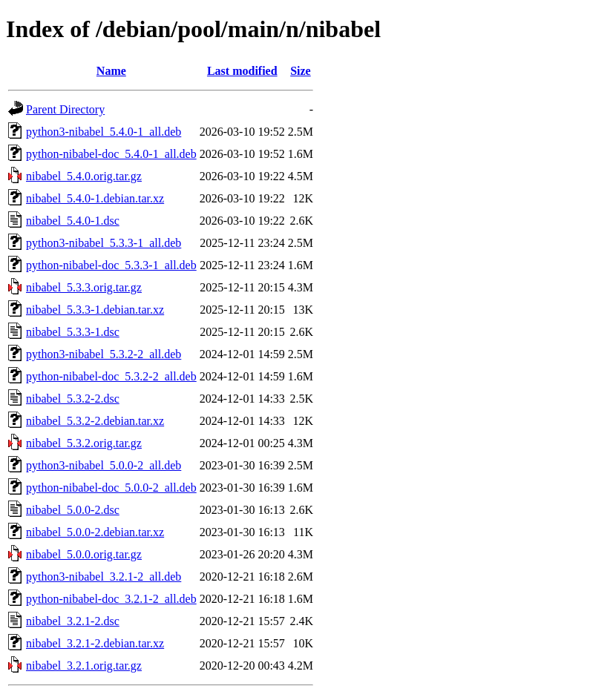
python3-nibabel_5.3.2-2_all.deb (104, 354)
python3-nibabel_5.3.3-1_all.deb (104, 243)
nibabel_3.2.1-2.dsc (73, 621)
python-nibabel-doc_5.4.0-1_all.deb (111, 154)
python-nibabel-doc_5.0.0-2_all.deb (111, 488)
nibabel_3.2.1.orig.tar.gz (84, 666)
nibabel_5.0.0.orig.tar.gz (84, 554)
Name (111, 71)
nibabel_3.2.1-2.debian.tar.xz (95, 643)
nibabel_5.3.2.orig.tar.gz (84, 443)
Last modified (242, 71)
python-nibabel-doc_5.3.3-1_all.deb (111, 265)
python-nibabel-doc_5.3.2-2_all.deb (111, 376)
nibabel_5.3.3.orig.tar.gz (84, 287)
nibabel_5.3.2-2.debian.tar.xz (95, 421)
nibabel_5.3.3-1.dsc (73, 332)
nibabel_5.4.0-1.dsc (73, 221)
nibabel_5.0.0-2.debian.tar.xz (95, 532)
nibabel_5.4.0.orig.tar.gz (84, 176)
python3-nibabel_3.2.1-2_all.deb (104, 577)
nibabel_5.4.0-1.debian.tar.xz (95, 198)
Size (301, 71)
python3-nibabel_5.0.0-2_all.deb (104, 465)
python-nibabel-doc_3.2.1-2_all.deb (111, 599)
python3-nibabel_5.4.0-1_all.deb (104, 132)
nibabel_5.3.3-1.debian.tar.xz (95, 310)
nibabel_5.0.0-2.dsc (73, 510)
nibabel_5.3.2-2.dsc (73, 399)
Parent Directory (65, 109)
